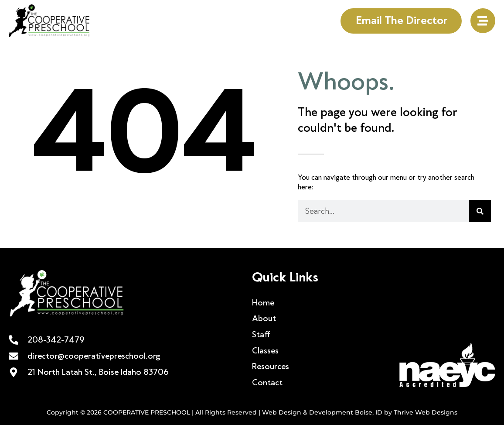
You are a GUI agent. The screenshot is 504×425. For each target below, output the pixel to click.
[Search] (480, 211)
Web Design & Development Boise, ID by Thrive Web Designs (360, 412)
